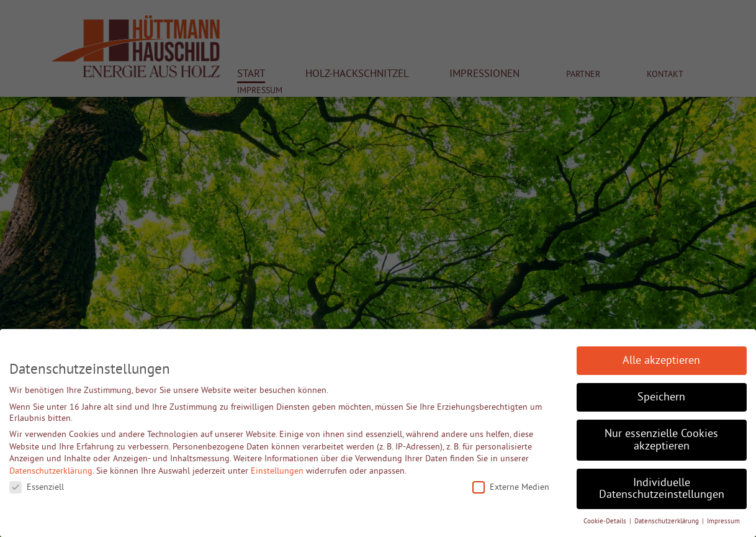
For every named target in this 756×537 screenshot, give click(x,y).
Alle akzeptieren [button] (661, 360)
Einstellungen (277, 471)
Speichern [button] (661, 397)
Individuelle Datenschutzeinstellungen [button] (662, 489)
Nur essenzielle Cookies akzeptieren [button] (661, 440)
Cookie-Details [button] (606, 521)
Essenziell (37, 487)
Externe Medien (511, 487)
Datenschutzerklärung (51, 471)
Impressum (723, 521)
